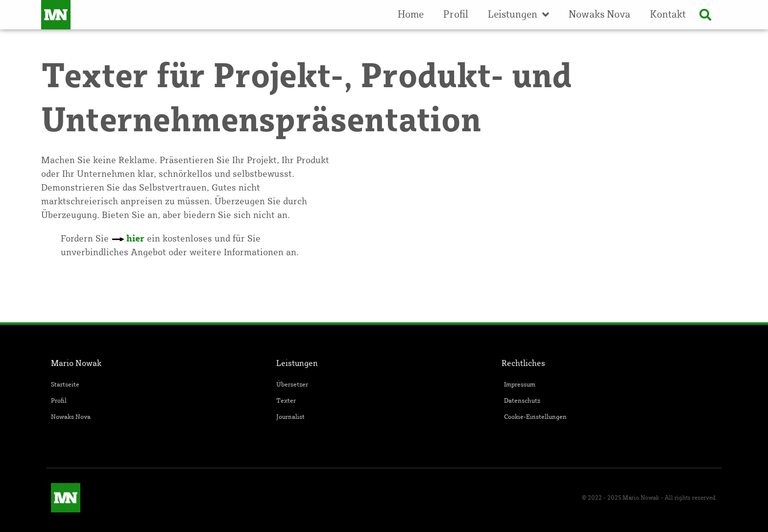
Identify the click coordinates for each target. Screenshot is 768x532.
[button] (705, 15)
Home (411, 15)
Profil (456, 15)
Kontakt (668, 15)
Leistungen (518, 15)
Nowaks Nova (600, 15)
